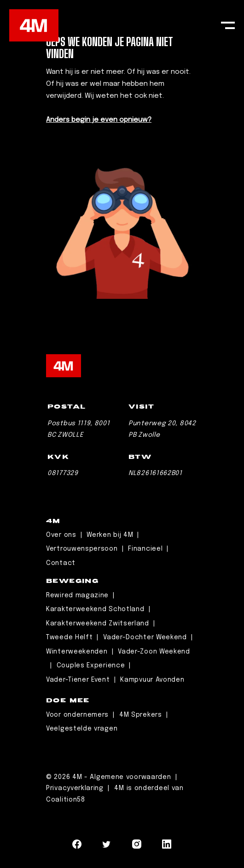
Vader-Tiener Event (78, 680)
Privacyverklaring (76, 788)
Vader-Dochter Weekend (145, 637)
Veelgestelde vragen (82, 729)
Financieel (145, 549)
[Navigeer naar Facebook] (77, 846)
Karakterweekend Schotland (95, 609)
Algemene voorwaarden (131, 777)
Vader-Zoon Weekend (154, 652)
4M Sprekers (141, 715)
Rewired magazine (77, 595)
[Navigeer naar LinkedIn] (167, 846)
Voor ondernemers (77, 715)
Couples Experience (91, 666)
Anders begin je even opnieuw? (99, 120)
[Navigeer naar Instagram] (137, 846)
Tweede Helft (69, 637)
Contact (61, 563)
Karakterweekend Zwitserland (98, 624)
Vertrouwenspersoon (82, 549)
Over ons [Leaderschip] (61, 535)
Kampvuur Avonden (152, 680)
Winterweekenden (77, 652)
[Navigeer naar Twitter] (107, 846)
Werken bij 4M (110, 535)
